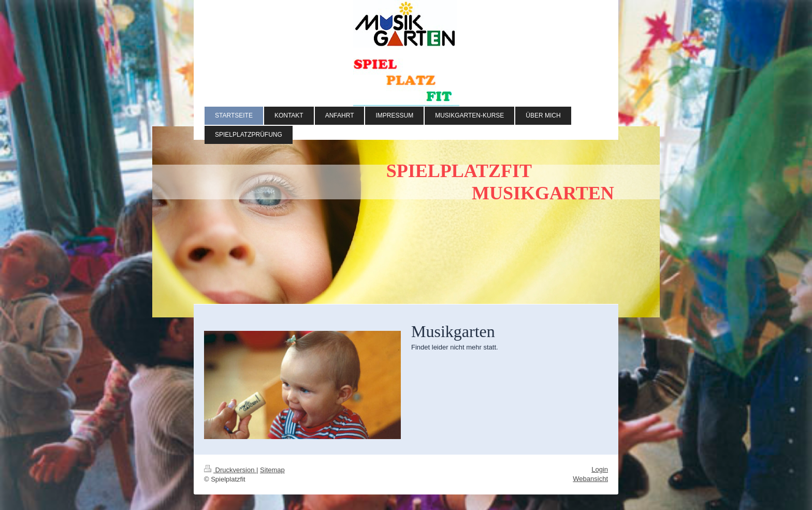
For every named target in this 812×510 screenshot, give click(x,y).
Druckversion (230, 470)
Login (600, 469)
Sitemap (272, 470)
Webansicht (590, 479)
